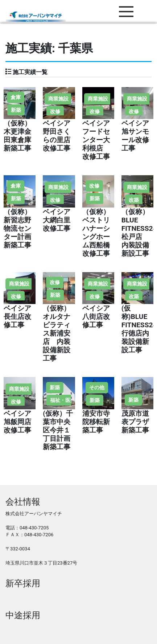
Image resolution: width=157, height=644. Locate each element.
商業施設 (58, 99)
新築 (16, 110)
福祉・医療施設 (68, 400)
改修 (55, 111)
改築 (134, 200)
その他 (97, 387)
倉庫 (16, 97)
